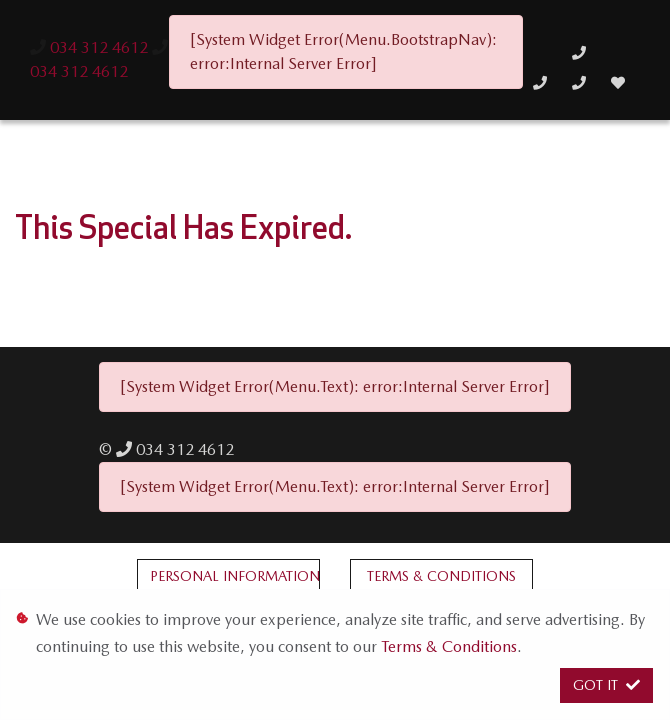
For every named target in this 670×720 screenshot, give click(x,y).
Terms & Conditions (441, 576)
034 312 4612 (99, 47)
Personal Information (235, 576)
